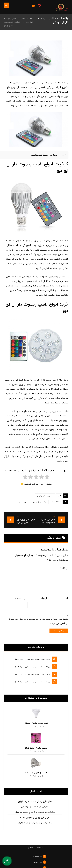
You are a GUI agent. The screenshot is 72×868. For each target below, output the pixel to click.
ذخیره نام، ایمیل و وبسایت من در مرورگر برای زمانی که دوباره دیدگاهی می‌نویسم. (39, 621)
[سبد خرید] (33, 5)
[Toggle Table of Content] (63, 155)
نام (67, 598)
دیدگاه (64, 568)
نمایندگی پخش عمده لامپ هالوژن (35, 797)
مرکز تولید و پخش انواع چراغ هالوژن (35, 818)
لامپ (59, 496)
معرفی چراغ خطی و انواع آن (35, 802)
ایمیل (44, 598)
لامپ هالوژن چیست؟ (36, 768)
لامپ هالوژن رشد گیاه (36, 743)
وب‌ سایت (20, 598)
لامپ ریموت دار (24, 502)
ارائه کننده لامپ (56, 502)
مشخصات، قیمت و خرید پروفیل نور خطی (35, 807)
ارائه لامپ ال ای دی (40, 502)
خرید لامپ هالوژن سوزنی (36, 718)
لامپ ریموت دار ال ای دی (45, 496)
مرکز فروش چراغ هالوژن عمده (35, 813)
